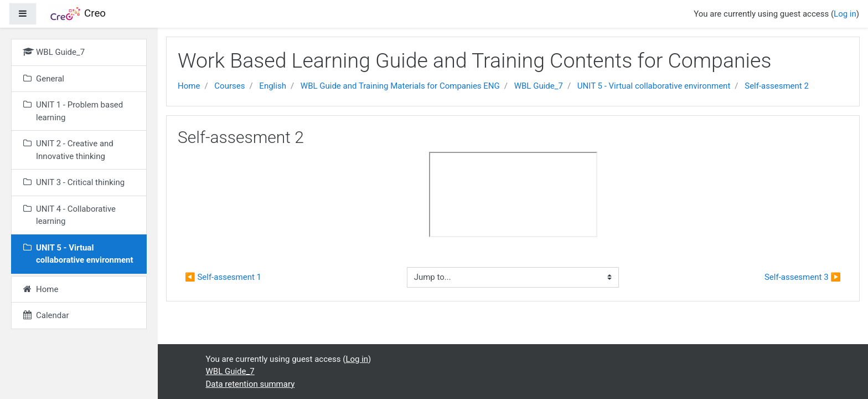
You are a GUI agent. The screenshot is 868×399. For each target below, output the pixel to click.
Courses (229, 86)
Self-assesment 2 (777, 86)
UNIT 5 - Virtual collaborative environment (654, 86)
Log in (845, 14)
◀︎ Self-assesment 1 (223, 277)
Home (189, 86)
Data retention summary (250, 384)
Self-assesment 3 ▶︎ (803, 277)
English (273, 86)
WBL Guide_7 (539, 86)
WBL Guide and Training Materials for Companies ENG (400, 86)
